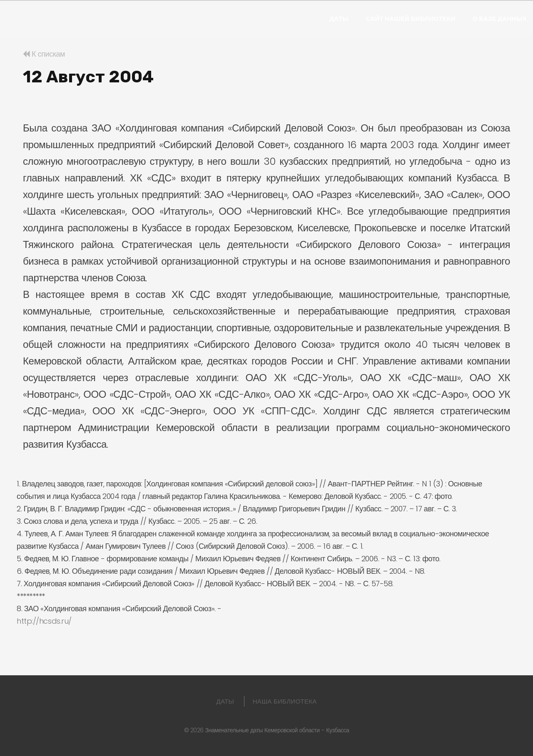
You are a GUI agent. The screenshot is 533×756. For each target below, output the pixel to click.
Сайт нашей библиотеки (410, 19)
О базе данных (500, 19)
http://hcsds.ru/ (44, 621)
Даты (339, 19)
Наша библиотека (285, 701)
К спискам (44, 54)
